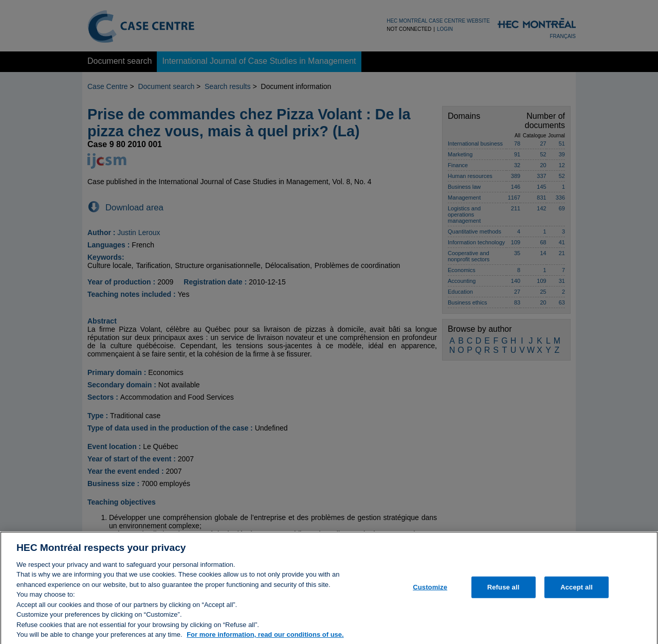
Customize (430, 591)
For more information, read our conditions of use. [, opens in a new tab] (265, 639)
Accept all (577, 591)
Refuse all (504, 591)
